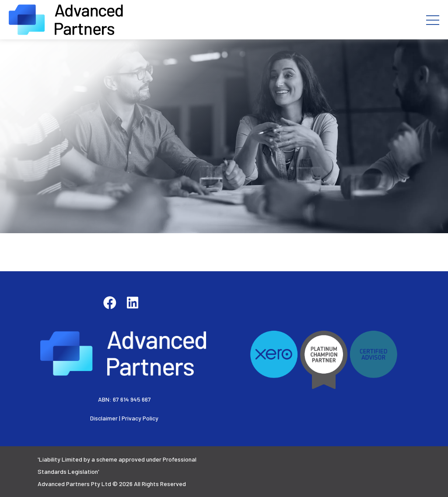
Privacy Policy (140, 418)
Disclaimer (104, 418)
